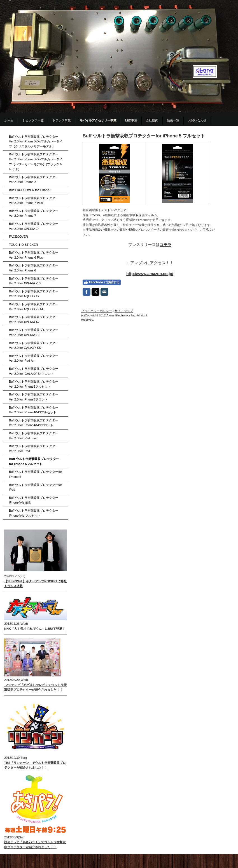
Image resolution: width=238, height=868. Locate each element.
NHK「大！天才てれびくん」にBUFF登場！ (35, 629)
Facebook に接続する (102, 282)
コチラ (165, 245)
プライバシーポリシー (97, 311)
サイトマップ (124, 311)
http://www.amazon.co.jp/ (150, 274)
